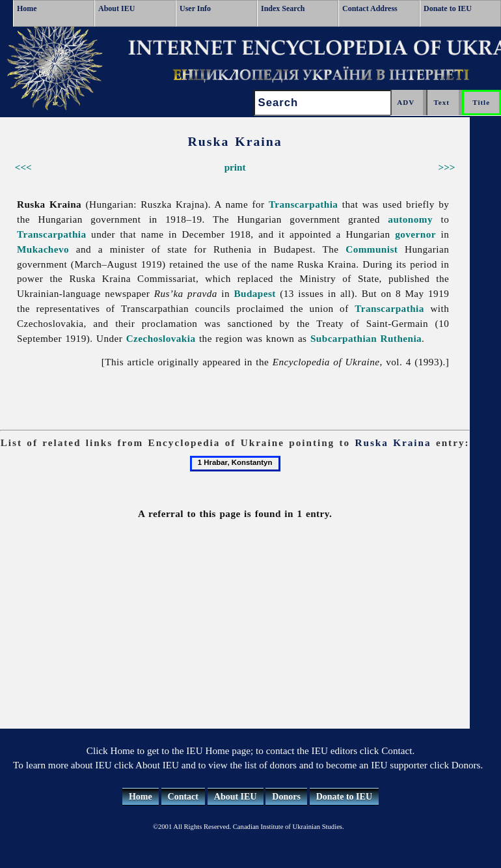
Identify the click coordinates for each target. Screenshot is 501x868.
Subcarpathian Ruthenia (366, 338)
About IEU (116, 8)
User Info (195, 8)
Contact (183, 797)
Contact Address (370, 8)
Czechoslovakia (161, 338)
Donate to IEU (448, 8)
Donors (286, 797)
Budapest (254, 293)
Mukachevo (43, 249)
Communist (372, 249)
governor (415, 234)
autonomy (410, 219)
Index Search (283, 8)
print (235, 167)
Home (27, 8)
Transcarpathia (304, 204)
